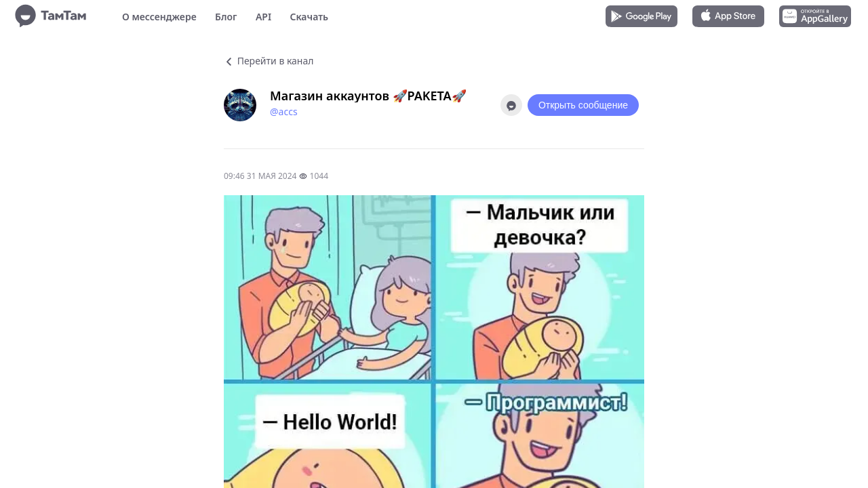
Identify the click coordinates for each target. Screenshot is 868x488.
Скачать (309, 17)
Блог (226, 17)
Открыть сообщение (583, 105)
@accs (284, 111)
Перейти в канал (269, 61)
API (263, 17)
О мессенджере (159, 17)
